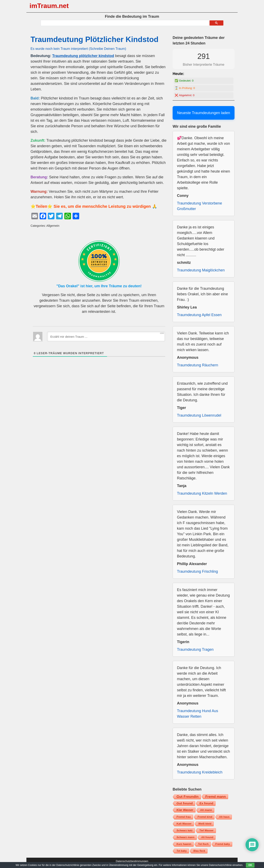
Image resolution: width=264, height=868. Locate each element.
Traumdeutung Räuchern (197, 365)
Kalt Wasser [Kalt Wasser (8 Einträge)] (184, 824)
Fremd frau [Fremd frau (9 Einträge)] (184, 817)
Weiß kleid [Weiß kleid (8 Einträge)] (205, 824)
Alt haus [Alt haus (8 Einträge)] (224, 817)
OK (250, 865)
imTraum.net (49, 6)
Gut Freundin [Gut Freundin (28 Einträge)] (188, 797)
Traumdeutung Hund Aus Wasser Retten (197, 714)
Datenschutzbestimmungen (132, 861)
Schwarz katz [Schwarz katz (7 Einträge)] (185, 831)
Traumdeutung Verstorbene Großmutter (199, 206)
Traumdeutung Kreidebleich (200, 772)
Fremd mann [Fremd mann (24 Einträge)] (216, 797)
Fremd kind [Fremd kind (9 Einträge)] (205, 817)
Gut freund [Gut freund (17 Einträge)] (185, 803)
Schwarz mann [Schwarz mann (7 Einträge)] (186, 837)
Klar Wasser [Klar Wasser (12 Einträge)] (185, 810)
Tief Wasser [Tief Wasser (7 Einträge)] (207, 831)
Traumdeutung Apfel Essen (199, 315)
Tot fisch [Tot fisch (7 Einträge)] (203, 844)
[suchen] (124, 23)
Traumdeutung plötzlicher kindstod (83, 56)
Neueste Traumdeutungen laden (203, 113)
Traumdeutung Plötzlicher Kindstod (94, 39)
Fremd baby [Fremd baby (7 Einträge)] (223, 844)
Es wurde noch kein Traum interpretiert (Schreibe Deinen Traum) (78, 49)
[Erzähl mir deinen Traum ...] (106, 336)
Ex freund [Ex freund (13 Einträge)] (207, 803)
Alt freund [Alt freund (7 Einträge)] (207, 837)
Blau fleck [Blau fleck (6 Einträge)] (199, 851)
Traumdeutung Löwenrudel (199, 415)
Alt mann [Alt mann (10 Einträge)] (206, 810)
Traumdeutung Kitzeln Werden (202, 493)
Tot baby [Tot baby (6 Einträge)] (182, 851)
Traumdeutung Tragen (195, 650)
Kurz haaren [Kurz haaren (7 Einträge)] (184, 844)
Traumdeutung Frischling (197, 571)
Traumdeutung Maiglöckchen (201, 270)
